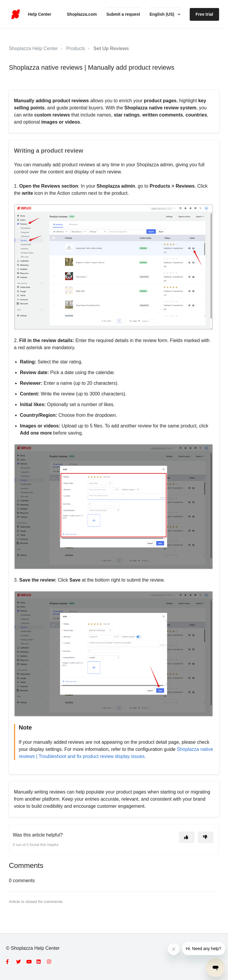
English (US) (163, 14)
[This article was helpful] (187, 837)
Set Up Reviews (111, 48)
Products (76, 48)
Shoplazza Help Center (33, 48)
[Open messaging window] (216, 968)
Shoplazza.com (82, 14)
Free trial (204, 14)
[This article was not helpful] (206, 837)
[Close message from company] (174, 949)
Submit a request (123, 14)
